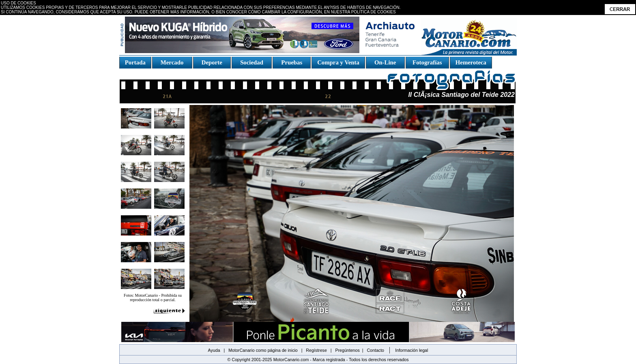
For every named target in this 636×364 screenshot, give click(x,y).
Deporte (212, 62)
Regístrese (316, 350)
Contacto (375, 350)
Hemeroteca (471, 62)
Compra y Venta (338, 62)
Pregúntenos (347, 350)
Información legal (411, 350)
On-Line (385, 62)
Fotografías (427, 62)
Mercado (172, 62)
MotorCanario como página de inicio (263, 350)
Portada (135, 62)
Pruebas (292, 62)
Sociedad (252, 62)
